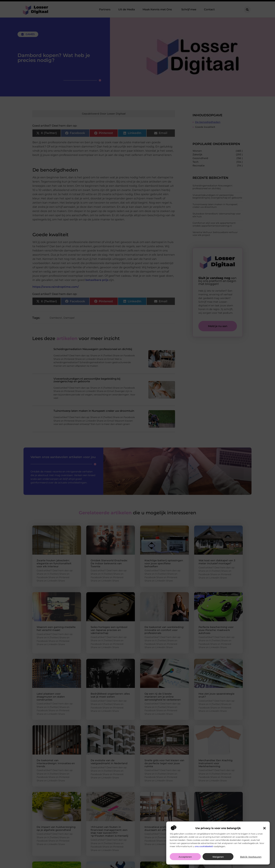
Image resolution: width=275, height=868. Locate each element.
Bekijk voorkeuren (251, 857)
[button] (264, 828)
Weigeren (218, 857)
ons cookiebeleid (204, 846)
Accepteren (185, 857)
